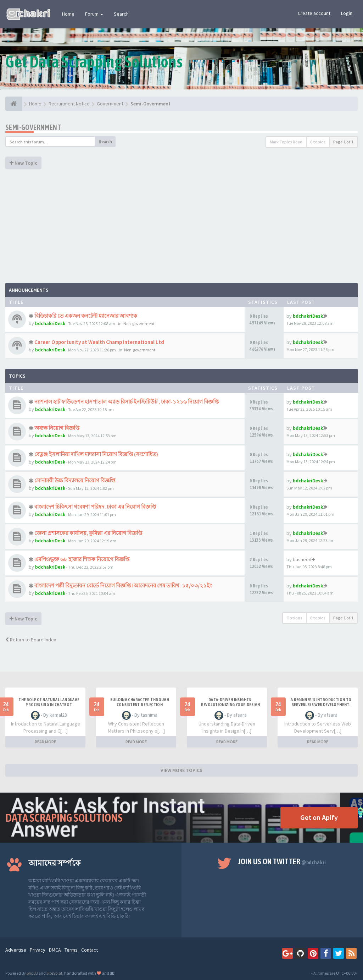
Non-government (139, 324)
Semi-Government (33, 127)
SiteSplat (54, 973)
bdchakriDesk (50, 323)
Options (294, 618)
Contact (90, 950)
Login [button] (347, 13)
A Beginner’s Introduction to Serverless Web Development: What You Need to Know (321, 705)
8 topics (318, 142)
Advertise (16, 950)
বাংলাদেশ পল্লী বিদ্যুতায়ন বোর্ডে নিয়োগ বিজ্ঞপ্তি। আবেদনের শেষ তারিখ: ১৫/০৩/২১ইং (123, 585)
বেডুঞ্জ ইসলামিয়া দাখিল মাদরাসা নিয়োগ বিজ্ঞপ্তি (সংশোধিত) (96, 454)
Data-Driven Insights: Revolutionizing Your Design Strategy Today (231, 705)
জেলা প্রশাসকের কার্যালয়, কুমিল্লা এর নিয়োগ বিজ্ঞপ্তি (88, 533)
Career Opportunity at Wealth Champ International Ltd (99, 342)
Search (121, 14)
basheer (302, 559)
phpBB (32, 973)
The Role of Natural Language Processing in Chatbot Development (49, 705)
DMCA (55, 950)
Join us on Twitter (282, 861)
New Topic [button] (23, 163)
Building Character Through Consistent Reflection (140, 702)
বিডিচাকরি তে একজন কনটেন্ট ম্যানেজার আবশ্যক (86, 316)
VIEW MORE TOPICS (181, 770)
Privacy (38, 950)
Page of (343, 142)
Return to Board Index (31, 640)
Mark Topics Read (286, 142)
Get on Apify (319, 817)
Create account (314, 13)
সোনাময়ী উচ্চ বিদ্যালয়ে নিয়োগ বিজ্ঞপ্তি (75, 480)
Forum (94, 14)
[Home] (14, 104)
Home (68, 14)
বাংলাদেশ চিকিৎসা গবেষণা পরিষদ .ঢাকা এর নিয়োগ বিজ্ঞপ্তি (95, 507)
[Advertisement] (181, 230)
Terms (71, 950)
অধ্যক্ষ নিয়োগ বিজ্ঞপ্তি (57, 428)
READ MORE (45, 742)
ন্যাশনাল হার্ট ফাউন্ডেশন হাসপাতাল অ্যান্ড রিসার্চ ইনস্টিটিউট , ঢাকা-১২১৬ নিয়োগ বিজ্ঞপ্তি (127, 402)
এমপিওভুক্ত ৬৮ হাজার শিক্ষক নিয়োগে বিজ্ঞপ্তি (82, 559)
